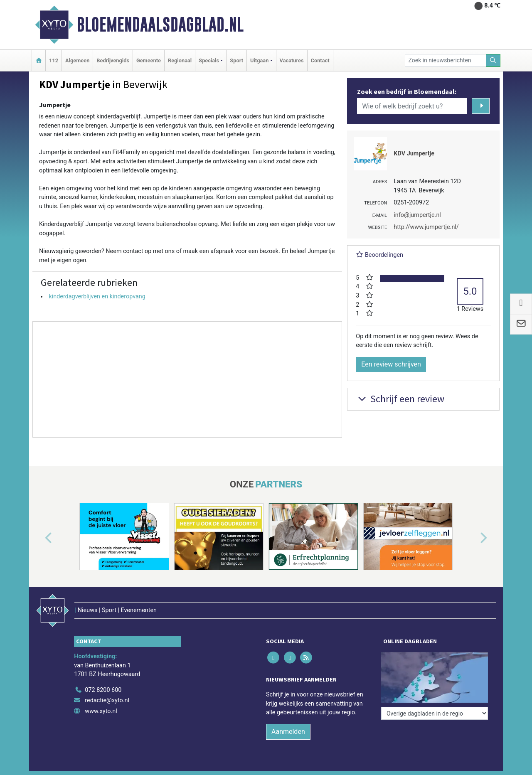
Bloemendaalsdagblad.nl (160, 25)
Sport (236, 60)
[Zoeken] (493, 60)
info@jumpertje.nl (417, 215)
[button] (39, 538)
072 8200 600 (103, 690)
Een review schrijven (391, 364)
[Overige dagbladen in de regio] (435, 713)
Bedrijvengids (113, 60)
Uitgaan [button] (259, 60)
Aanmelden (288, 732)
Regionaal (180, 60)
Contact (320, 60)
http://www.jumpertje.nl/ (426, 227)
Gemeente (149, 60)
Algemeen (77, 60)
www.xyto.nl (101, 711)
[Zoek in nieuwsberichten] (446, 60)
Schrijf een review (400, 399)
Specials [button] (209, 60)
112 (54, 60)
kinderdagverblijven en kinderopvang (97, 296)
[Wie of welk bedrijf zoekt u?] (412, 106)
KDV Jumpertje (414, 154)
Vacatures (292, 60)
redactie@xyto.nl (107, 700)
